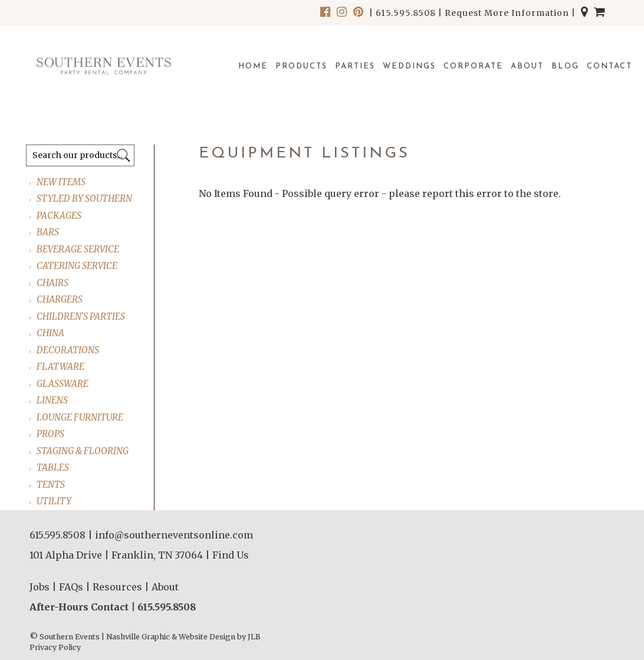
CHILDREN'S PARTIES (81, 316)
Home (253, 66)
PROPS (51, 434)
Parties (355, 66)
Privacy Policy (55, 647)
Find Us (231, 555)
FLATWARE (61, 367)
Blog (565, 66)
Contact (609, 66)
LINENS (53, 400)
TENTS (51, 485)
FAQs (71, 587)
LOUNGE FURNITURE (80, 417)
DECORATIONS (68, 350)
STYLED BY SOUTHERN (85, 198)
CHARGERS (60, 299)
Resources (117, 587)
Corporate (473, 66)
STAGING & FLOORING (83, 451)
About (527, 66)
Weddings (409, 66)
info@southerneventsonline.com (174, 535)
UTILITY (55, 501)
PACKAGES (60, 216)
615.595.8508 (406, 13)
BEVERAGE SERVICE (78, 249)
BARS (48, 232)
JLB (254, 637)
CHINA (51, 333)
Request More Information (507, 13)
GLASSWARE (63, 384)
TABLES (53, 467)
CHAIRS (53, 283)
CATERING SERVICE (78, 266)
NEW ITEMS (62, 182)
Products (301, 66)
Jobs (40, 587)
